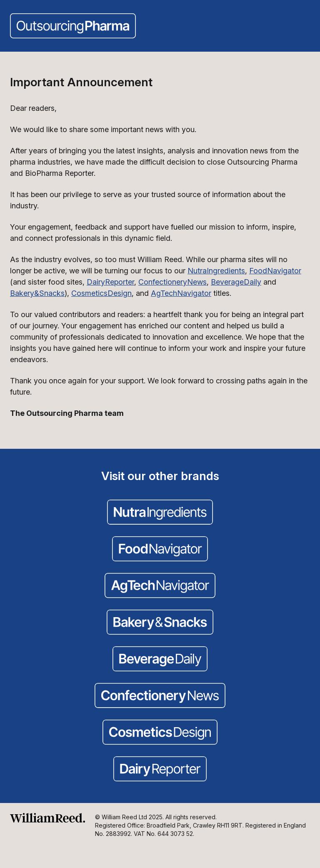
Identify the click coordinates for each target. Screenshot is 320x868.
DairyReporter (110, 282)
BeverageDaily (236, 282)
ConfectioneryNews (172, 282)
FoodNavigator (275, 271)
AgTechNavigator (181, 293)
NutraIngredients (216, 271)
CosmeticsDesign (101, 293)
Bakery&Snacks (37, 293)
